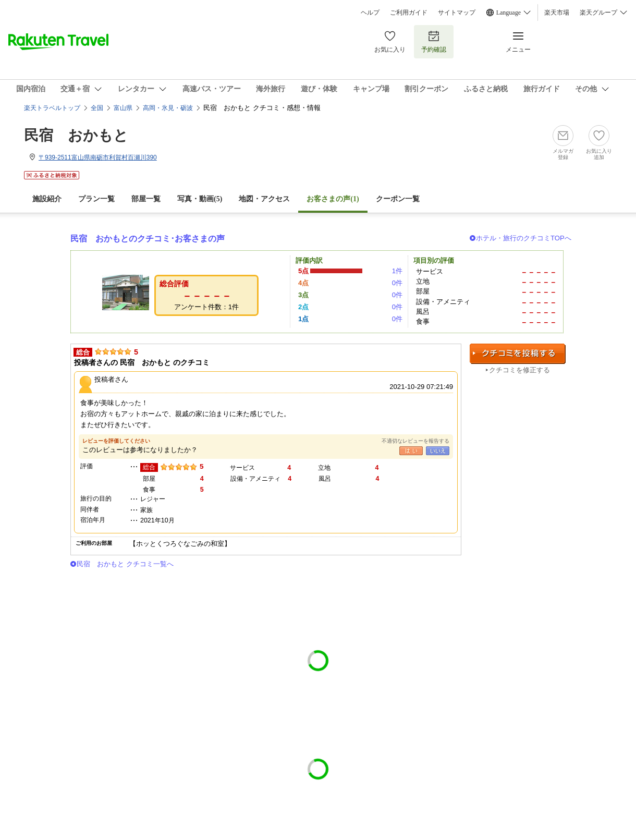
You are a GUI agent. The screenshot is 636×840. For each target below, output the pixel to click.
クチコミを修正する (519, 370)
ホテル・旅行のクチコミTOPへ (524, 238)
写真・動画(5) (200, 199)
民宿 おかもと (76, 135)
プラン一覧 (96, 199)
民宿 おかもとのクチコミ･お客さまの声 (148, 239)
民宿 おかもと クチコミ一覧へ (125, 564)
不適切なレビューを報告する (415, 441)
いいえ (438, 451)
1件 (397, 271)
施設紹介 (47, 199)
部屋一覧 (146, 199)
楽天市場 (557, 13)
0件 (397, 283)
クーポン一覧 (398, 199)
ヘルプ (370, 13)
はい (411, 451)
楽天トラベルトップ (52, 108)
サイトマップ (457, 13)
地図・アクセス (264, 199)
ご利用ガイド (409, 13)
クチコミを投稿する (518, 354)
